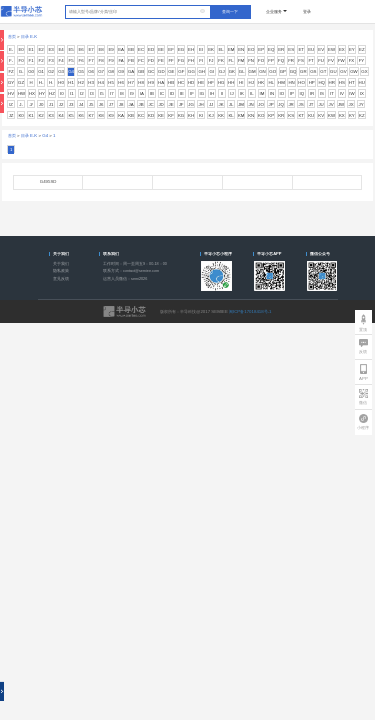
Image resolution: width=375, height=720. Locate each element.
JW (341, 104)
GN (262, 71)
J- (21, 104)
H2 (81, 82)
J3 (71, 104)
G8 (111, 71)
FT (310, 60)
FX (352, 60)
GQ (293, 71)
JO (261, 104)
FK (221, 60)
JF (181, 104)
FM (241, 60)
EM (231, 49)
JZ (11, 115)
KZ (362, 115)
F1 (31, 60)
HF (211, 82)
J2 (61, 104)
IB (152, 93)
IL (252, 93)
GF (181, 71)
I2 (82, 93)
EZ (362, 49)
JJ (211, 104)
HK (261, 82)
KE (161, 115)
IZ (11, 104)
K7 (90, 115)
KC (141, 115)
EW (331, 49)
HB (171, 82)
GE (171, 71)
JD (160, 104)
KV (321, 115)
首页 (12, 36)
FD (151, 60)
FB (131, 60)
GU (333, 71)
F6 (81, 60)
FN (251, 60)
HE (201, 82)
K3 (50, 115)
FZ (10, 71)
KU (311, 115)
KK (221, 115)
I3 (92, 93)
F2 (41, 60)
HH (231, 82)
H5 (111, 82)
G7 (101, 71)
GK (232, 71)
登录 (307, 11)
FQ (281, 60)
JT (311, 104)
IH (212, 93)
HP (312, 82)
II (222, 93)
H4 (101, 82)
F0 (21, 60)
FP (271, 60)
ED (151, 49)
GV (343, 71)
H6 (121, 82)
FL (231, 60)
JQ (281, 104)
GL (242, 71)
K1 (30, 115)
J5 (91, 104)
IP (292, 93)
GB (141, 71)
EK (211, 49)
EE (161, 49)
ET (301, 49)
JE (171, 104)
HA (161, 82)
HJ (251, 82)
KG (181, 115)
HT (352, 82)
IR (312, 93)
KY (352, 115)
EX (342, 49)
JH (200, 104)
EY (352, 49)
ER (281, 49)
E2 (40, 49)
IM (262, 93)
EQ (271, 49)
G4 (71, 71)
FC (141, 60)
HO (301, 82)
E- (11, 49)
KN (251, 115)
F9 (111, 60)
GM (252, 71)
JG (191, 104)
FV (331, 60)
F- (11, 60)
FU (321, 60)
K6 (80, 115)
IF (192, 93)
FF (170, 60)
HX (32, 93)
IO (282, 93)
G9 (121, 71)
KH (191, 115)
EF (171, 49)
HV (11, 93)
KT (301, 115)
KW (331, 115)
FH (191, 60)
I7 (112, 93)
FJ (211, 60)
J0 (41, 104)
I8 (122, 93)
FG (181, 60)
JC (150, 104)
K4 (60, 115)
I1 (72, 93)
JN (250, 104)
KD (151, 115)
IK (242, 93)
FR (291, 60)
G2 (51, 71)
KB (131, 115)
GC (151, 71)
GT (323, 71)
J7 (111, 104)
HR (332, 82)
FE (161, 60)
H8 (141, 82)
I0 (62, 93)
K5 (70, 115)
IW (351, 93)
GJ (222, 71)
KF (171, 115)
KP (271, 115)
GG (191, 71)
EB (131, 49)
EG (181, 49)
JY (361, 104)
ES (291, 49)
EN (241, 49)
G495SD (48, 181)
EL (220, 49)
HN (291, 82)
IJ (231, 93)
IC (162, 93)
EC (141, 49)
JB (141, 104)
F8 (101, 60)
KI (201, 115)
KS (291, 115)
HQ (321, 82)
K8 (100, 115)
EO (251, 49)
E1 (30, 49)
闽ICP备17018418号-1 (250, 311)
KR (281, 115)
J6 (101, 104)
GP (283, 71)
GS (313, 71)
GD (161, 71)
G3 (61, 71)
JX (351, 104)
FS (301, 60)
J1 (51, 104)
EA (121, 49)
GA (131, 71)
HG (221, 82)
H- (41, 82)
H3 (91, 82)
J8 (121, 104)
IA (142, 93)
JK (221, 104)
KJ (211, 115)
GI (211, 71)
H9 (151, 82)
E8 (100, 49)
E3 (50, 49)
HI (241, 82)
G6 (91, 71)
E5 (70, 49)
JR (290, 104)
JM (241, 104)
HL (271, 82)
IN (272, 93)
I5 (102, 93)
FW (341, 60)
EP (261, 49)
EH (191, 49)
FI (201, 60)
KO (261, 115)
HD (191, 82)
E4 (60, 49)
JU (320, 104)
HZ (52, 93)
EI (201, 49)
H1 (71, 82)
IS (322, 93)
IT (332, 93)
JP (271, 104)
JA (131, 104)
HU (362, 82)
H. (51, 82)
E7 (90, 49)
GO (272, 71)
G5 (81, 71)
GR (303, 71)
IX (362, 93)
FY (362, 60)
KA (121, 115)
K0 (20, 115)
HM (281, 82)
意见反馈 (61, 279)
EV (321, 49)
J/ (30, 104)
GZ (21, 82)
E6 (80, 49)
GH (201, 71)
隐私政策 (61, 271)
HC (181, 82)
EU (311, 49)
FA (120, 60)
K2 (40, 115)
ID (172, 93)
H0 (61, 82)
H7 (131, 82)
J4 (81, 104)
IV (342, 93)
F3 (51, 60)
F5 (71, 60)
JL (231, 104)
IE (182, 93)
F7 (91, 60)
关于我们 (61, 264)
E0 (20, 49)
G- (21, 71)
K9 (110, 115)
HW (21, 93)
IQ (302, 93)
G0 (31, 71)
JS (301, 104)
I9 (132, 93)
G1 (41, 71)
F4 (61, 60)
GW (354, 71)
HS (342, 82)
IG (202, 93)
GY (11, 82)
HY (42, 93)
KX (342, 115)
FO (261, 60)
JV (331, 104)
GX (364, 71)
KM (241, 115)
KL (230, 115)
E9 (110, 49)
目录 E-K (29, 36)
